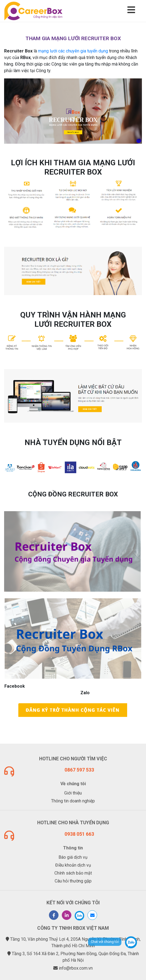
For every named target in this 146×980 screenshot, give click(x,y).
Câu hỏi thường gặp (73, 881)
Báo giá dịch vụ (73, 857)
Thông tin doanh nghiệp (73, 801)
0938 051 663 (79, 834)
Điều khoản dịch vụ (73, 865)
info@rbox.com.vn (76, 968)
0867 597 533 (79, 770)
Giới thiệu (73, 793)
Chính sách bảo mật (73, 873)
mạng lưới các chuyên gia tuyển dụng (73, 51)
